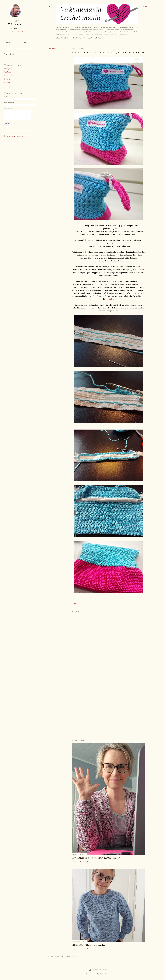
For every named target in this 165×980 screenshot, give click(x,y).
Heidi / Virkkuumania (15, 23)
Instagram (8, 69)
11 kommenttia (84, 862)
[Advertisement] (109, 683)
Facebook (8, 76)
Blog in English (95, 38)
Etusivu (59, 38)
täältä (141, 270)
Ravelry (7, 79)
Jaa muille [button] (52, 48)
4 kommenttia (84, 949)
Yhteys (75, 38)
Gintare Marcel (105, 974)
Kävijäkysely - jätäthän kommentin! (97, 858)
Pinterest (8, 82)
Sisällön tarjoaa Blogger (98, 970)
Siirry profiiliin (15, 32)
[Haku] (145, 6)
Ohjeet (67, 38)
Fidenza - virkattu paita (88, 945)
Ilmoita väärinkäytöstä (14, 136)
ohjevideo (139, 284)
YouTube (83, 38)
